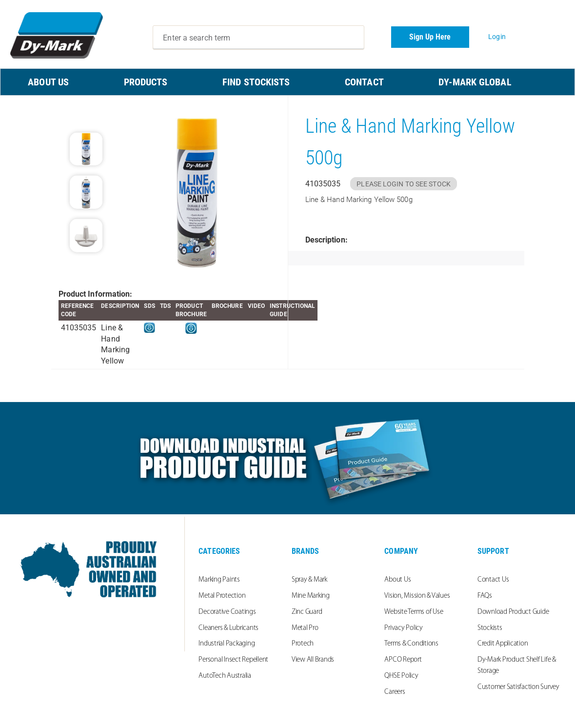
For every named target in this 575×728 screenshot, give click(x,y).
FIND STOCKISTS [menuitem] (256, 82)
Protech (303, 644)
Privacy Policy (404, 628)
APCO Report (403, 660)
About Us (397, 580)
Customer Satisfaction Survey (518, 687)
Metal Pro (305, 628)
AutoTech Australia (225, 676)
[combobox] (258, 38)
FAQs (485, 596)
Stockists (490, 628)
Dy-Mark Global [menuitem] (475, 82)
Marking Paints (219, 580)
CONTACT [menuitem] (364, 82)
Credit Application (503, 644)
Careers (395, 692)
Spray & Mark (309, 580)
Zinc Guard (307, 612)
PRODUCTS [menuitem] (146, 82)
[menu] (287, 82)
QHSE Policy (401, 676)
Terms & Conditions (411, 644)
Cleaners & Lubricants (228, 628)
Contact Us (493, 580)
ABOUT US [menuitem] (48, 82)
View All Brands (313, 660)
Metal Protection (222, 596)
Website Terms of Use (414, 612)
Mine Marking (311, 596)
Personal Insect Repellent (233, 660)
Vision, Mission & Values (417, 596)
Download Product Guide (513, 612)
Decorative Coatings (227, 612)
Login (497, 37)
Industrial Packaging (227, 644)
